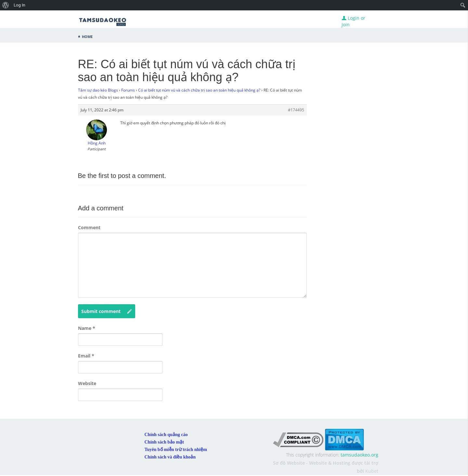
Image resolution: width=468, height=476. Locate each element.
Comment (89, 227)
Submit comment (107, 311)
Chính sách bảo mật (164, 442)
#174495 (296, 110)
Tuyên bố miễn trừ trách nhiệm (176, 450)
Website (87, 383)
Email (86, 356)
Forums (128, 90)
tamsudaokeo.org (359, 455)
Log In (19, 5)
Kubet (372, 471)
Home (87, 36)
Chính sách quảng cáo (166, 435)
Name (87, 328)
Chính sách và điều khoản (170, 457)
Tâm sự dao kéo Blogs (98, 90)
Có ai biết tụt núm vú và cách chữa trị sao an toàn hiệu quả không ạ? (199, 90)
